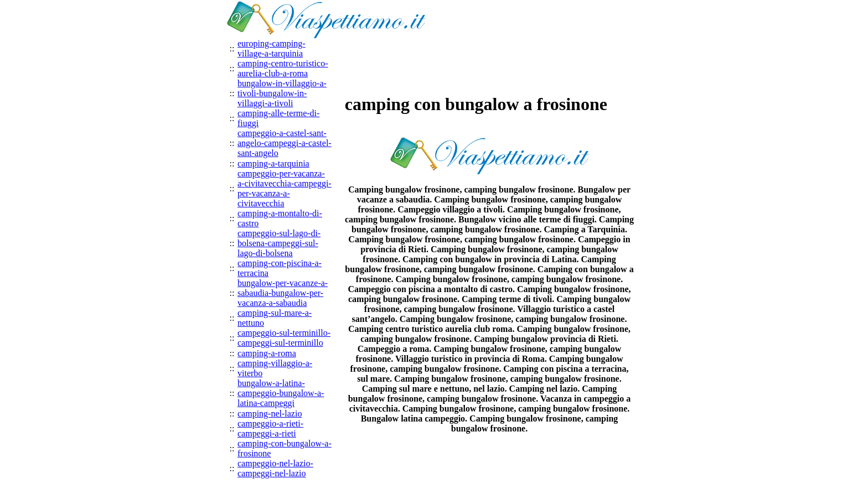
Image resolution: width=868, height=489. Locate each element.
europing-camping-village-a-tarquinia (272, 48)
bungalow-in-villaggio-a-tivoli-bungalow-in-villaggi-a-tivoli (282, 93)
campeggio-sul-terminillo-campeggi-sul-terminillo (284, 338)
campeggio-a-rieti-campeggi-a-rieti (270, 428)
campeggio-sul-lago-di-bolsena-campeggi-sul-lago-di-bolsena (279, 243)
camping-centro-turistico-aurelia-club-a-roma (283, 68)
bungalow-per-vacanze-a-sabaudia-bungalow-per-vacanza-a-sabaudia (283, 293)
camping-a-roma (267, 353)
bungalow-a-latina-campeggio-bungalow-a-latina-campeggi (281, 393)
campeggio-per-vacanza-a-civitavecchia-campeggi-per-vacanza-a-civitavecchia (285, 188)
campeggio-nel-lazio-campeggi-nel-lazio (275, 468)
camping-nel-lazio (270, 413)
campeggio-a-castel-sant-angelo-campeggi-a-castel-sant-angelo (285, 143)
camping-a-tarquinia (273, 163)
